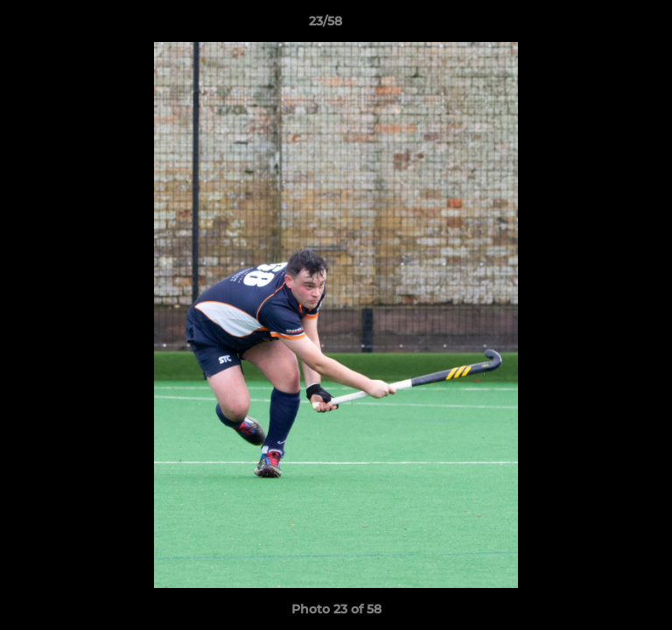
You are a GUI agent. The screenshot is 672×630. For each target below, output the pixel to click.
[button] (609, 25)
